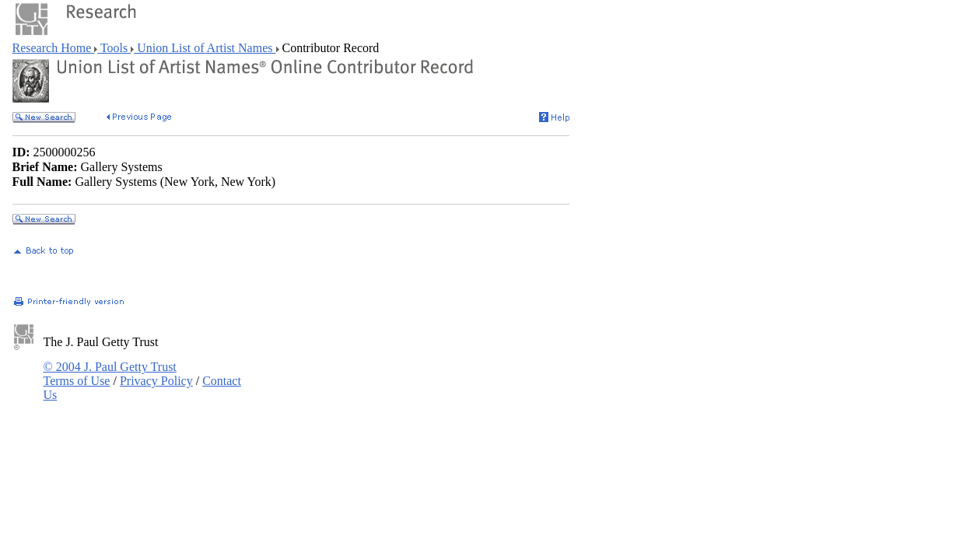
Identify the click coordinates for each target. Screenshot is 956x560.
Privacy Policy (156, 381)
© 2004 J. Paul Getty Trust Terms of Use (110, 374)
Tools (114, 48)
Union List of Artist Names (205, 48)
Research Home (54, 48)
